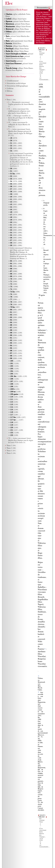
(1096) (14, 269)
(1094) (14, 217)
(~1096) (14, 287)
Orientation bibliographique (17, 86)
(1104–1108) (16, 356)
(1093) (14, 202)
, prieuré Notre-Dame (18, 24)
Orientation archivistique (16, 83)
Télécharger (44, 10)
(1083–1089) (16, 192)
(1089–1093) (16, 199)
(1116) (17, 394)
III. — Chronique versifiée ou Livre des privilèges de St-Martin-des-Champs (21, 118)
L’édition (10, 89)
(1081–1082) (16, 143)
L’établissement (13, 81)
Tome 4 (11, 451)
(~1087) (14, 171)
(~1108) (15, 433)
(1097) (15, 307)
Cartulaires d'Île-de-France (17, 10)
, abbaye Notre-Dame (17, 29)
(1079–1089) (16, 179)
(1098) (14, 315)
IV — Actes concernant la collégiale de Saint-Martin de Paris (19, 125)
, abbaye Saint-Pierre (18, 27)
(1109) (15, 392)
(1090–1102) (16, 343)
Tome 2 (11, 446)
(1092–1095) (16, 233)
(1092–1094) (16, 225)
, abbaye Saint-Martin (17, 46)
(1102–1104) (16, 351)
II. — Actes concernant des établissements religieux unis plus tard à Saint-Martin (19, 111)
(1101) (14, 338)
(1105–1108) (17, 397)
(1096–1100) (16, 335)
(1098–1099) (16, 317)
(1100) (14, 330)
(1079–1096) (16, 261)
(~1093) (14, 212)
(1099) (14, 320)
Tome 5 (11, 453)
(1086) (14, 169)
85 (46, 330)
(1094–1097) (16, 310)
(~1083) (14, 151)
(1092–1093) (16, 230)
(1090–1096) (16, 279)
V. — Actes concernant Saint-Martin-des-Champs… (43, 64)
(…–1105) (16, 361)
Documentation (42, 8)
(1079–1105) (17, 382)
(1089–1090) (16, 197)
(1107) (14, 423)
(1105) (14, 374)
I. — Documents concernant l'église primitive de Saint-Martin (21, 104)
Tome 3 (11, 448)
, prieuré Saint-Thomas (18, 21)
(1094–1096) (16, 264)
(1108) (14, 428)
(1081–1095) (16, 246)
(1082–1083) (16, 148)
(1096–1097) (16, 302)
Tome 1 (39, 21)
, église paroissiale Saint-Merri (19, 41)
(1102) (14, 346)
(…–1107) (17, 420)
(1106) (14, 405)
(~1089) (14, 194)
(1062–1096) (16, 274)
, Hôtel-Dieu (13, 44)
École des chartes (42, 13)
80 (45, 649)
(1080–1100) (16, 333)
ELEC (38, 14)
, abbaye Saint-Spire (16, 19)
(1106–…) (16, 415)
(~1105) (15, 364)
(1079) (14, 138)
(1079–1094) (16, 215)
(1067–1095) (16, 243)
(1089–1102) (16, 341)
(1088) (15, 174)
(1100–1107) (18, 417)
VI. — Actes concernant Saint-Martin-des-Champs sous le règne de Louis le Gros (21, 440)
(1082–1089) (16, 184)
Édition (10, 91)
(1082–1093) (16, 205)
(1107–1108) (17, 430)
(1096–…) (15, 300)
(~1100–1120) (19, 376)
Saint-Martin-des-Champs (16, 77)
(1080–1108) (16, 358)
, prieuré (19, 54)
